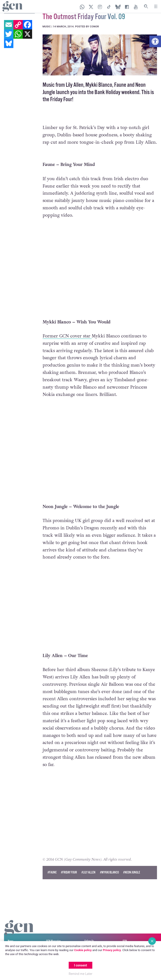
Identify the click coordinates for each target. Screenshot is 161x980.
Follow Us (89, 933)
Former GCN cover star (67, 328)
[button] (155, 41)
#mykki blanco (109, 864)
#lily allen (88, 864)
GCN (125, 933)
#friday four (69, 864)
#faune (52, 864)
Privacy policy (112, 950)
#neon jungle (132, 864)
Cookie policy (83, 950)
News (11, 933)
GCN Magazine (53, 933)
